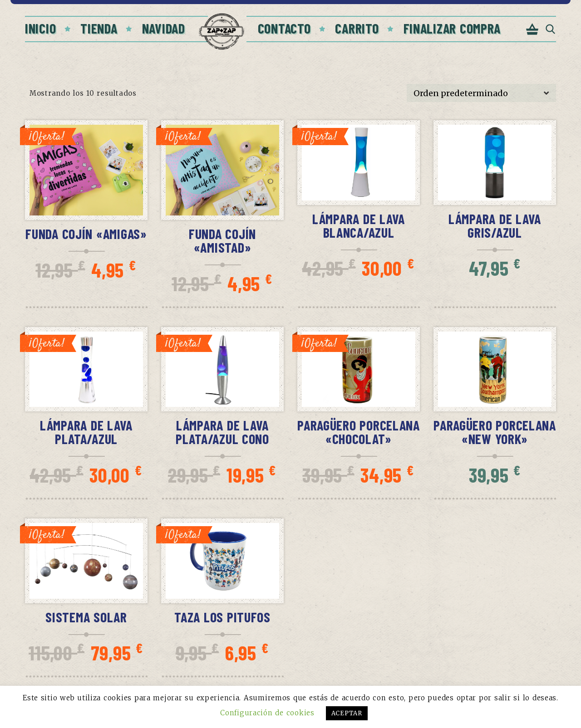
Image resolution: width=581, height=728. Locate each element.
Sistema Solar (86, 617)
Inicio (40, 28)
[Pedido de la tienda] (481, 93)
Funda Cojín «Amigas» (86, 234)
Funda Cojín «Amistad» (222, 240)
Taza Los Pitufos (222, 617)
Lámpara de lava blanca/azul (359, 225)
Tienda (99, 28)
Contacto (284, 28)
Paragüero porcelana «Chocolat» (359, 432)
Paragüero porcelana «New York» (495, 432)
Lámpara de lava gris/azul (495, 225)
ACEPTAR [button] (347, 713)
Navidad (164, 28)
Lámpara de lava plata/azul (86, 432)
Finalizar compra (452, 28)
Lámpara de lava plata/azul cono (222, 432)
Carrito (357, 28)
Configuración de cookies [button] (267, 713)
